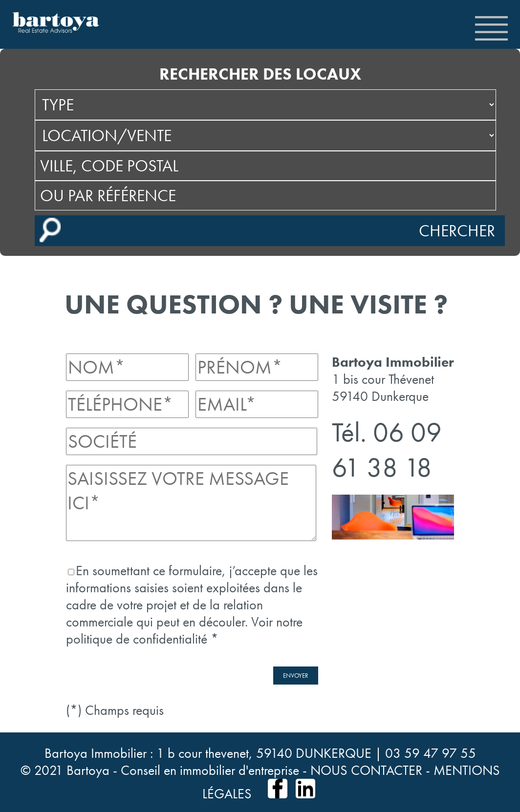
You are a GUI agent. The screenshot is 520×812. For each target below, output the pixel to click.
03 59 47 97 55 (431, 753)
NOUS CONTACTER (366, 770)
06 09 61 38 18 (387, 450)
